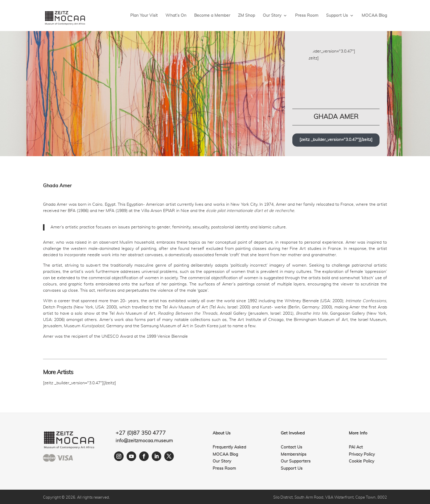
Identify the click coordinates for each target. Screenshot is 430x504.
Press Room (307, 16)
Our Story (272, 16)
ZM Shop (247, 16)
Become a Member (212, 16)
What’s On (176, 16)
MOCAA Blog (374, 16)
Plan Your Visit (144, 16)
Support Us (337, 16)
